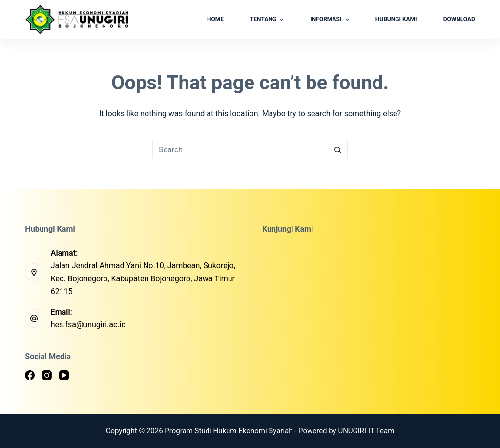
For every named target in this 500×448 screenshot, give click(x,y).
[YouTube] (64, 375)
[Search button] (338, 149)
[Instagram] (47, 375)
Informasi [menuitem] (331, 20)
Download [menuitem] (459, 19)
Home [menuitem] (215, 19)
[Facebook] (30, 375)
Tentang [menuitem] (268, 20)
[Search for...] (240, 149)
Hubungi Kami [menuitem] (396, 19)
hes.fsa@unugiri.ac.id (88, 325)
